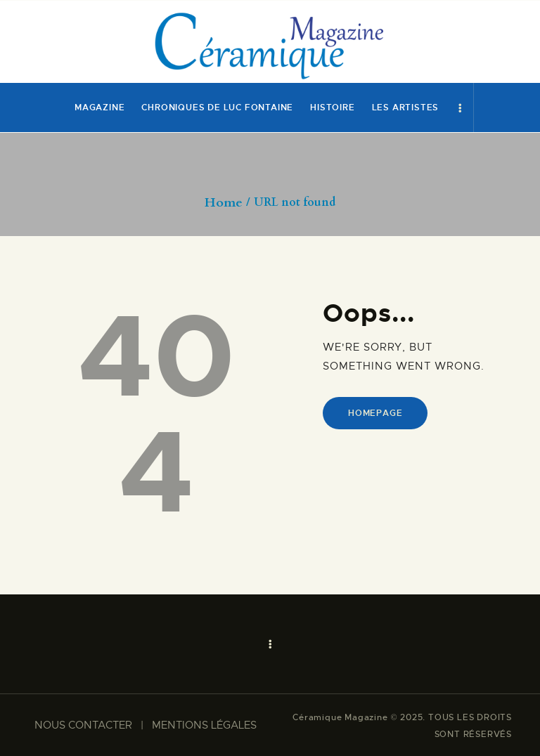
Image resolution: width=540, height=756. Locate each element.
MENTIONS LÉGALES (204, 725)
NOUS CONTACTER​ (83, 725)
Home (224, 203)
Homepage (375, 413)
